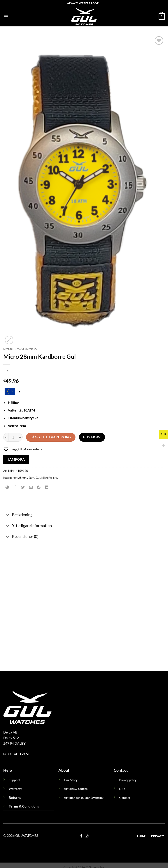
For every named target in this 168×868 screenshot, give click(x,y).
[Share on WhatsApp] (7, 487)
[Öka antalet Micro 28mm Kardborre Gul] (20, 437)
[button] (6, 16)
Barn (31, 478)
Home (8, 349)
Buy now (92, 437)
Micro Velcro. (50, 478)
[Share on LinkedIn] (47, 487)
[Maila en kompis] (31, 487)
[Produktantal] (13, 437)
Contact (125, 798)
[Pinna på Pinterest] (39, 487)
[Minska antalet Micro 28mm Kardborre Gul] (6, 437)
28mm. (23, 478)
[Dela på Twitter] (23, 487)
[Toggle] (8, 515)
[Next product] (7, 371)
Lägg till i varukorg (51, 437)
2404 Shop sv (27, 349)
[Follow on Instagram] (87, 836)
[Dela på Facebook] (15, 487)
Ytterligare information (28, 526)
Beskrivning (18, 515)
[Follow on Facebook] (81, 836)
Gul (38, 478)
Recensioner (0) (21, 537)
